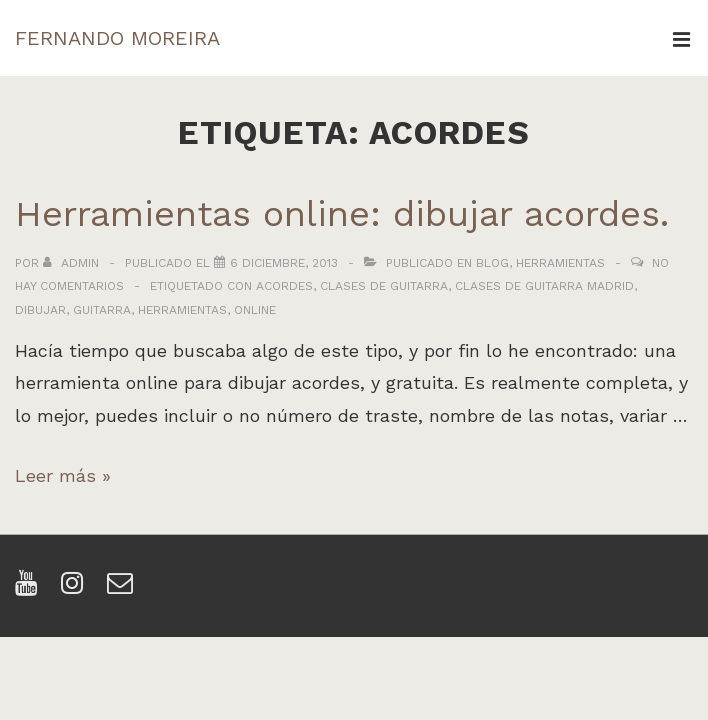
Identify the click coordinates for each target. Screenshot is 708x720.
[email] (122, 589)
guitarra (102, 310)
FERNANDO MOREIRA (117, 38)
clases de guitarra (384, 286)
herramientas (182, 310)
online (255, 310)
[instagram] (76, 589)
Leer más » (63, 475)
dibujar (40, 310)
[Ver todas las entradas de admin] (73, 263)
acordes (284, 286)
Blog (492, 263)
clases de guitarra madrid (544, 286)
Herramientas (560, 263)
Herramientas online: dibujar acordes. (342, 214)
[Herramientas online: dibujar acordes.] (284, 263)
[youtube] (30, 589)
